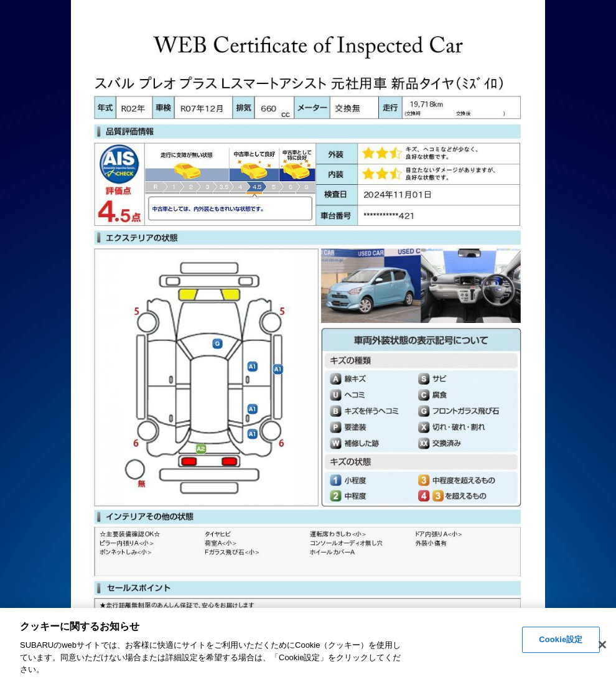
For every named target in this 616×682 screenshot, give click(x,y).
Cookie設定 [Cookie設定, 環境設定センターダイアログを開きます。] (561, 640)
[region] (308, 645)
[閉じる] (602, 645)
